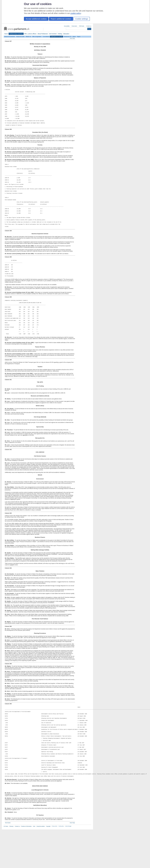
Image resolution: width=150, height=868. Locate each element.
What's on (28, 37)
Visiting (60, 34)
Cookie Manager (68, 865)
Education (66, 34)
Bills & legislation (37, 37)
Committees (46, 37)
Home (6, 34)
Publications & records (56, 37)
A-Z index (6, 865)
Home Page (72, 38)
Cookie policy (61, 865)
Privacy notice (54, 865)
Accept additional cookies (36, 19)
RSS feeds (82, 26)
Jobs (34, 865)
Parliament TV (68, 37)
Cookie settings (82, 19)
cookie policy (76, 13)
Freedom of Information (26, 865)
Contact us (89, 26)
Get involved (53, 34)
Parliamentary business (16, 34)
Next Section (8, 861)
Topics (79, 37)
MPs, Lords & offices (30, 34)
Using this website (41, 865)
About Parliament (43, 34)
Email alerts (74, 26)
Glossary (11, 865)
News (74, 37)
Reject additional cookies (61, 19)
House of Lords (20, 37)
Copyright (48, 865)
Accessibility (67, 26)
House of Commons (10, 37)
